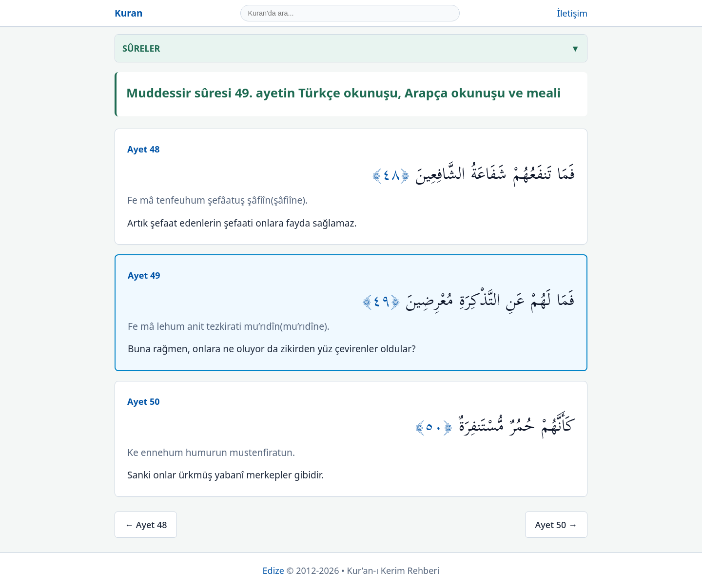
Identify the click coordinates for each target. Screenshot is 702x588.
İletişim (572, 13)
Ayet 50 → (556, 525)
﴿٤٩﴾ (384, 300)
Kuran (128, 13)
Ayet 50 (144, 401)
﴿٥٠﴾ (437, 426)
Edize (273, 570)
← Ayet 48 (146, 525)
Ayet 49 (144, 275)
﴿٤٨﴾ (394, 174)
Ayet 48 (144, 149)
